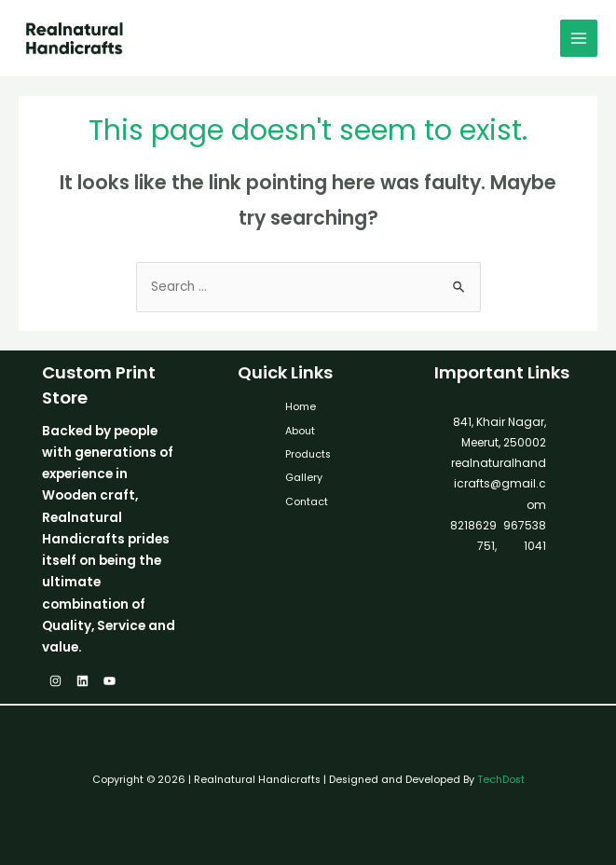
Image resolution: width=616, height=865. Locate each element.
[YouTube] (110, 681)
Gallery (304, 478)
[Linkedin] (82, 681)
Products (308, 454)
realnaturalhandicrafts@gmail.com (499, 484)
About (300, 431)
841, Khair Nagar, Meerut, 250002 (500, 432)
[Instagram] (55, 681)
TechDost (501, 780)
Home (301, 407)
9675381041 (523, 535)
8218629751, (473, 535)
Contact (307, 502)
